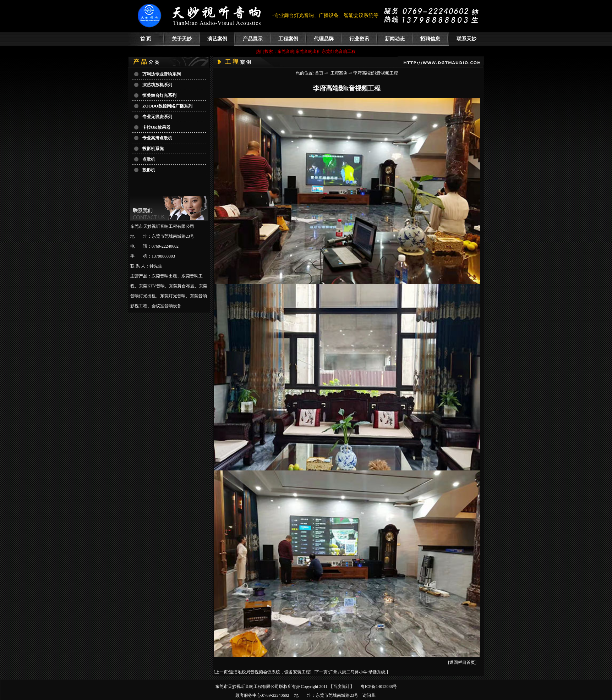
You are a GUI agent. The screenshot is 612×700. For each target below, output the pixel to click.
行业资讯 (359, 39)
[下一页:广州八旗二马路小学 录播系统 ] (351, 672)
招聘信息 (430, 39)
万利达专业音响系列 (162, 74)
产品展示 (253, 39)
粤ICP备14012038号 (379, 687)
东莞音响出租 (164, 276)
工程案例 (288, 39)
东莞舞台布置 (182, 286)
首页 (319, 73)
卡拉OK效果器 (156, 127)
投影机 (149, 170)
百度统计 (341, 687)
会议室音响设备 (166, 306)
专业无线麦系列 (157, 117)
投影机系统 (153, 149)
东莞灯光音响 (173, 296)
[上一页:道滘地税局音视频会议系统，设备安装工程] (263, 672)
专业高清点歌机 (157, 138)
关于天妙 (182, 39)
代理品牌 (324, 39)
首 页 (146, 39)
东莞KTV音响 (152, 286)
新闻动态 (395, 39)
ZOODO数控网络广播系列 (167, 106)
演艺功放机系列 (157, 85)
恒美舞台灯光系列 (159, 95)
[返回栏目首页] (462, 662)
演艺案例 (217, 39)
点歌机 (149, 159)
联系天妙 (466, 39)
